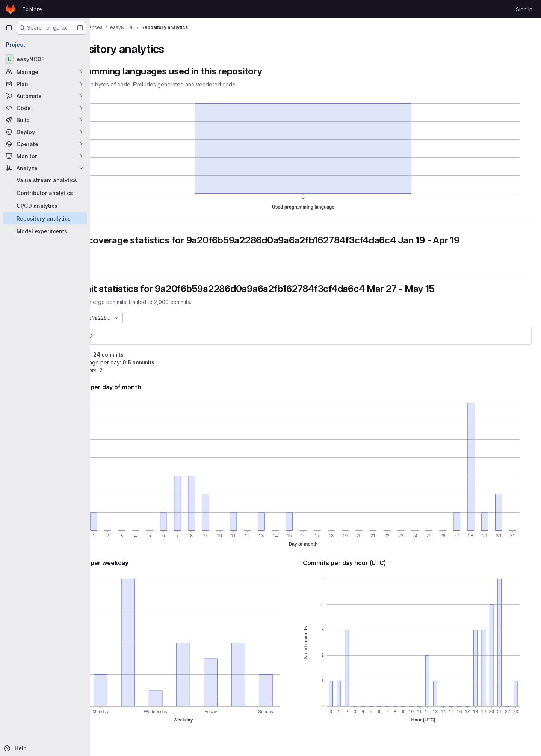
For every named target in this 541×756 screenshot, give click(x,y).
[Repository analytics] (45, 218)
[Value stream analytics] (45, 180)
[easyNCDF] (45, 59)
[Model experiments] (45, 231)
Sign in (524, 9)
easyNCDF (119, 336)
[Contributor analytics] (45, 193)
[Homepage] (10, 9)
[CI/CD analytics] (45, 206)
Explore (32, 9)
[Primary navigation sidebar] (9, 28)
